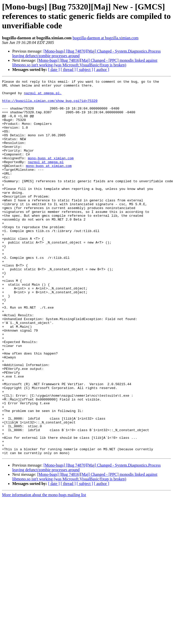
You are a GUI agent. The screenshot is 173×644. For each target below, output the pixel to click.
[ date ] (54, 70)
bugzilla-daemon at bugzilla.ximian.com (106, 38)
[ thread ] (68, 70)
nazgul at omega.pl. (43, 96)
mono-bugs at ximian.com (51, 174)
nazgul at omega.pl (46, 179)
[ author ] (102, 70)
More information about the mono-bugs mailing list (44, 570)
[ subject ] (85, 70)
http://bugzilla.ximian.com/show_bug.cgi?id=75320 (50, 105)
